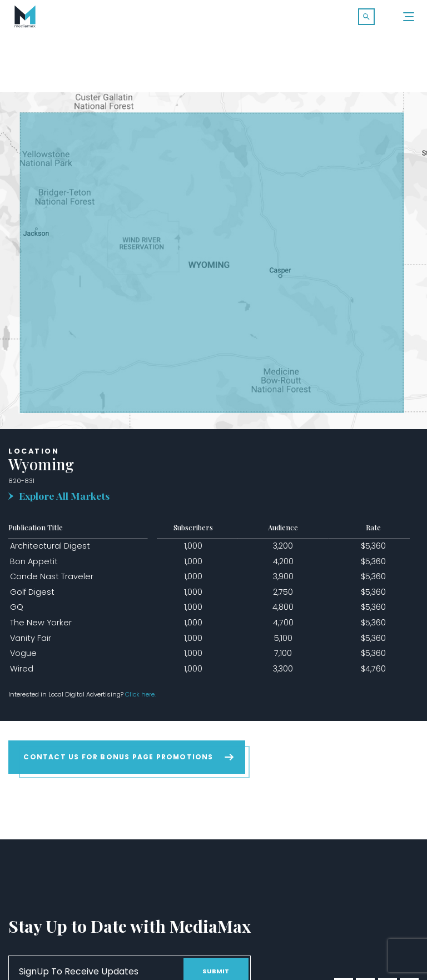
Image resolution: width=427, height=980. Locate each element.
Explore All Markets (64, 496)
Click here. (140, 694)
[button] (366, 17)
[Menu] (409, 17)
